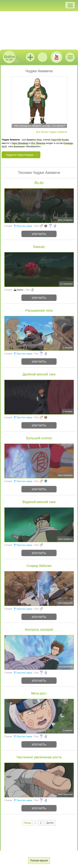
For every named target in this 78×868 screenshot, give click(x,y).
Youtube (57, 57)
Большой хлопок (39, 438)
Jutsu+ (30, 57)
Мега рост (39, 693)
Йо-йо (39, 183)
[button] (70, 5)
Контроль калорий (39, 630)
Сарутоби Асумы (60, 140)
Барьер (39, 247)
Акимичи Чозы (34, 140)
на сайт (9, 58)
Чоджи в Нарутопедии (20, 155)
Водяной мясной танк (39, 502)
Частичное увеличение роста (39, 757)
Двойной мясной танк (39, 374)
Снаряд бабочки (39, 566)
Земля (20, 290)
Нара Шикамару (20, 143)
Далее (50, 823)
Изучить (39, 234)
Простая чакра (24, 226)
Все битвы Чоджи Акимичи (52, 132)
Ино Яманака (38, 143)
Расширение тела (39, 311)
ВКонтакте (43, 57)
